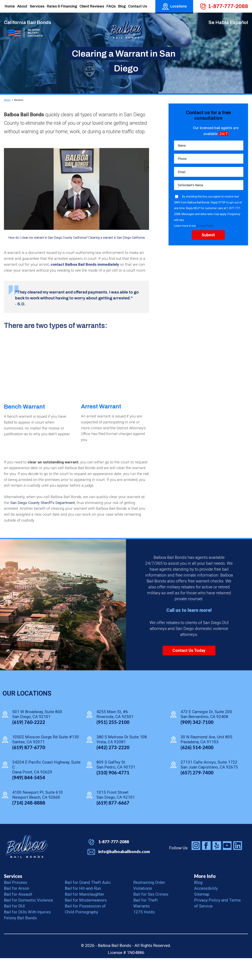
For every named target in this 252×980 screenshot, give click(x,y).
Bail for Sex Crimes (151, 916)
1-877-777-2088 (228, 6)
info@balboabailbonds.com (124, 873)
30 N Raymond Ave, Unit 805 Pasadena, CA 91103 (206, 761)
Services (13, 898)
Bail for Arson (17, 910)
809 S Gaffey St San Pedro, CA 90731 (116, 787)
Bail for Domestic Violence (28, 922)
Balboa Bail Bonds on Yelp (217, 867)
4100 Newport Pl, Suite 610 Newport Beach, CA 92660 (38, 817)
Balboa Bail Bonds (27, 868)
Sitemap (202, 916)
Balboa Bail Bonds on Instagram (196, 867)
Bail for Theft (145, 922)
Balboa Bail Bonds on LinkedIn (238, 867)
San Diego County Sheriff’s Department (50, 523)
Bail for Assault (18, 916)
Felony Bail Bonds (20, 940)
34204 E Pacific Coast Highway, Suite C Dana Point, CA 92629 (46, 789)
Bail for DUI (14, 928)
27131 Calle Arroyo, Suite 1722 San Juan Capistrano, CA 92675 (209, 787)
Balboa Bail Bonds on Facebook (206, 867)
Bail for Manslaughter (84, 916)
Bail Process (16, 904)
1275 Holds (144, 934)
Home (7, 100)
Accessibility (206, 910)
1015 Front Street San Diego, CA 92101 (116, 817)
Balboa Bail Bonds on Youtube (227, 867)
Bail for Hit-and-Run (83, 910)
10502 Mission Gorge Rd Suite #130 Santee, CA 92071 (46, 761)
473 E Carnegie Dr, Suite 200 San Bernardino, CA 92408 (206, 736)
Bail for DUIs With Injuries (27, 934)
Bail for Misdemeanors (86, 922)
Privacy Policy (205, 228)
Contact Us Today (189, 672)
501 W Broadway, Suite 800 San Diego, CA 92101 (37, 736)
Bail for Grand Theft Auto (88, 904)
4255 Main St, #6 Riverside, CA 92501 (115, 736)
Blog (198, 904)
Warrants (142, 928)
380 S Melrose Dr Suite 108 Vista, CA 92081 (122, 761)
